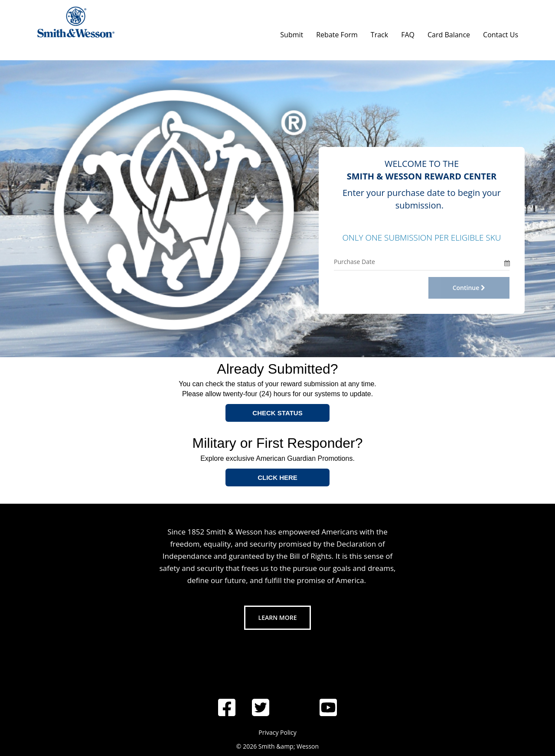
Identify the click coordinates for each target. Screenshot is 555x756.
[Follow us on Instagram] (294, 685)
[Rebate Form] (337, 33)
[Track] (379, 33)
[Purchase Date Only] (419, 262)
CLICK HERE (277, 477)
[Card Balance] (449, 33)
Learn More (278, 618)
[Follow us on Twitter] (261, 707)
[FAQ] (408, 33)
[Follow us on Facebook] (227, 707)
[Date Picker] (507, 262)
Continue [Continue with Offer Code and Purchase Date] (469, 288)
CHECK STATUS (277, 413)
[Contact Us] (501, 33)
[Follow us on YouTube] (328, 707)
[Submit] (292, 33)
